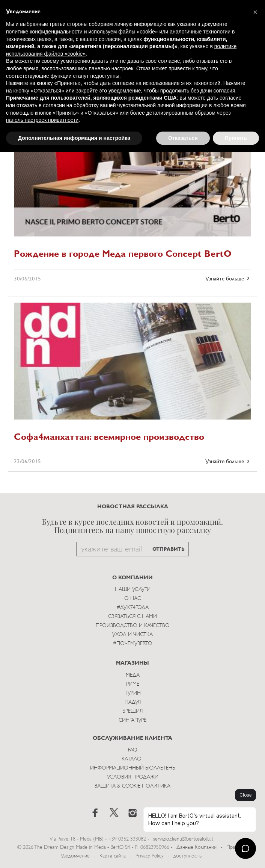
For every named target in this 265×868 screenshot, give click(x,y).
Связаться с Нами (132, 617)
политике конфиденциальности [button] (44, 32)
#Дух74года (133, 608)
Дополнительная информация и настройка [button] (74, 138)
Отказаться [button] (183, 138)
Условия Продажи (133, 777)
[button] (255, 12)
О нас (132, 599)
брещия (132, 711)
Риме (133, 684)
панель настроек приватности (42, 120)
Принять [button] (236, 138)
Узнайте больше (228, 279)
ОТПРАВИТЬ (169, 549)
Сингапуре (132, 720)
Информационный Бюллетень (133, 768)
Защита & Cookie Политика (132, 786)
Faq (132, 750)
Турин (133, 693)
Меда (133, 675)
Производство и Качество (133, 626)
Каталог (133, 759)
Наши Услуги (133, 590)
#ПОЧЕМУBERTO (132, 644)
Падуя (133, 702)
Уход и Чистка (132, 635)
